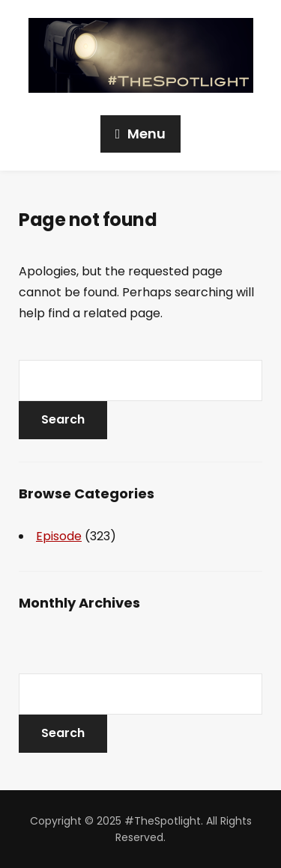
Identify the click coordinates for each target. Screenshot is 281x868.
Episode (59, 536)
